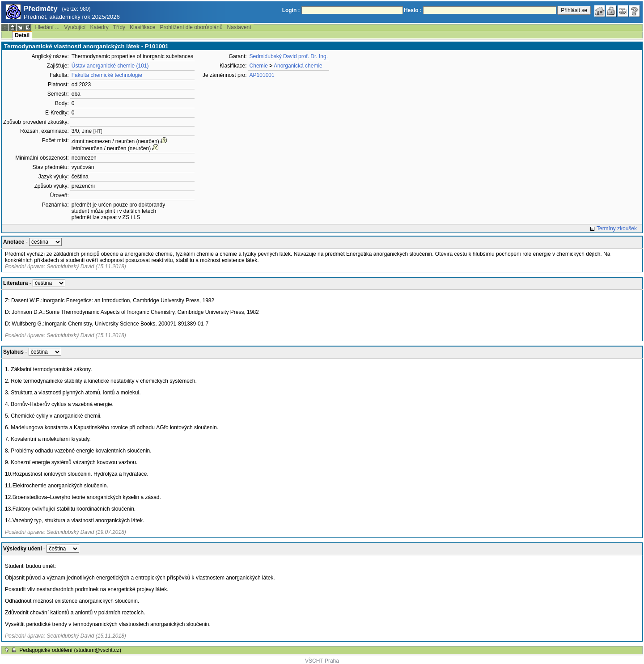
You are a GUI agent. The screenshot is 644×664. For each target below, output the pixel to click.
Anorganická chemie (298, 66)
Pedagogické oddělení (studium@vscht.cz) (70, 650)
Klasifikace (142, 27)
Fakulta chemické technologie (107, 75)
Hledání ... (47, 27)
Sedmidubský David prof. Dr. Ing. (289, 56)
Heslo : (413, 10)
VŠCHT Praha (322, 661)
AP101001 (262, 75)
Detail (22, 35)
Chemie (259, 66)
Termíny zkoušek (617, 228)
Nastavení (239, 27)
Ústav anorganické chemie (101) (110, 66)
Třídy (119, 27)
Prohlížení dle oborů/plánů (191, 27)
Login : (291, 10)
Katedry (99, 27)
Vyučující (75, 27)
